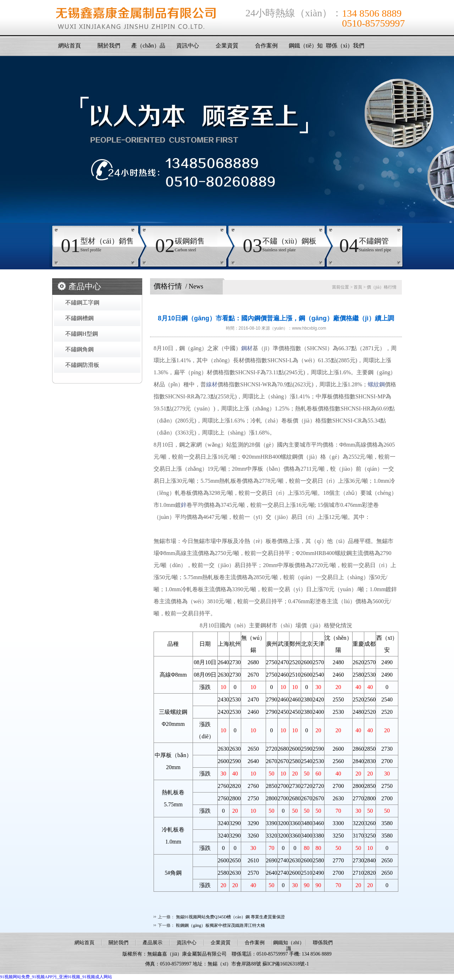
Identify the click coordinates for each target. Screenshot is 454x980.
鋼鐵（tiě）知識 (306, 48)
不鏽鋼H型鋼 (82, 334)
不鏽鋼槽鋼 (79, 318)
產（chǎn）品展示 (148, 48)
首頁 (358, 287)
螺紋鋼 (376, 384)
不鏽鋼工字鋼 (82, 303)
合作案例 (266, 46)
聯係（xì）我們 (345, 46)
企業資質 (227, 46)
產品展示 (153, 943)
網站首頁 (70, 46)
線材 (212, 384)
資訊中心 (188, 46)
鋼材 (247, 348)
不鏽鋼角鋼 (79, 349)
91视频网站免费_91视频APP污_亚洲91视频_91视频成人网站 (56, 977)
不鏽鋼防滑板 (82, 365)
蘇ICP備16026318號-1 (286, 964)
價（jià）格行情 (382, 287)
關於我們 (109, 46)
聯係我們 (323, 943)
